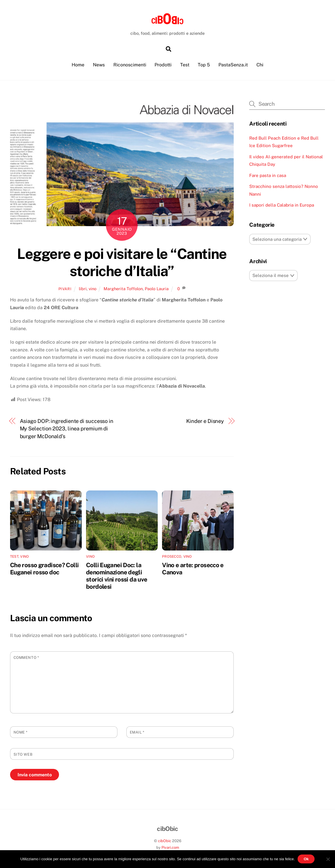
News (99, 65)
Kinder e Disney (205, 421)
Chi (260, 65)
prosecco (172, 557)
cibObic (165, 841)
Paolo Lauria (157, 289)
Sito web (23, 755)
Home (78, 65)
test (14, 557)
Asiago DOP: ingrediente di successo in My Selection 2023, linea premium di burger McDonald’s (67, 429)
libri (83, 289)
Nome (21, 733)
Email (137, 733)
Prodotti (163, 65)
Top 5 (204, 65)
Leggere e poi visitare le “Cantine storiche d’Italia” (122, 263)
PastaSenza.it (233, 65)
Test (185, 65)
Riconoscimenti (130, 65)
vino (93, 289)
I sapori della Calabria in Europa (282, 206)
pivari (65, 289)
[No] (328, 859)
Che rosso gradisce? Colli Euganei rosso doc (44, 569)
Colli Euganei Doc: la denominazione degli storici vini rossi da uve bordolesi (117, 576)
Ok (306, 859)
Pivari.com (170, 848)
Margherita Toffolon (123, 289)
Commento (26, 658)
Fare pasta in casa (268, 176)
